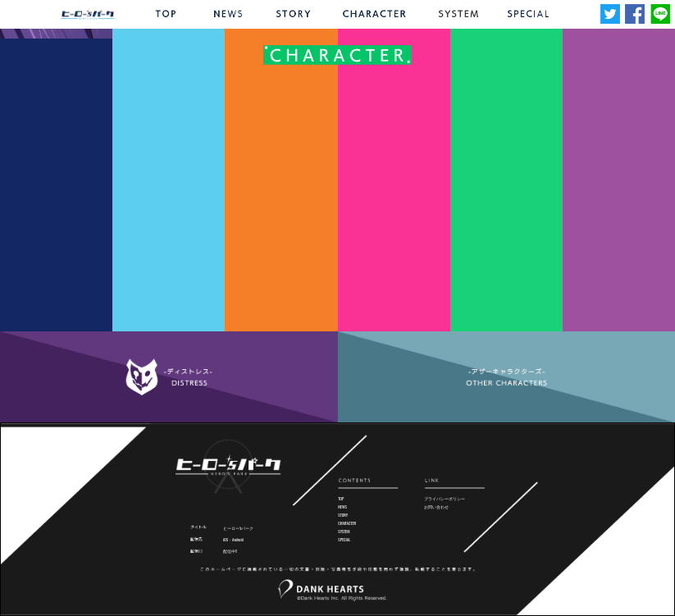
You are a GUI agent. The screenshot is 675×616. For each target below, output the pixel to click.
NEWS (342, 506)
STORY (343, 515)
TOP (341, 498)
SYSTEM (344, 531)
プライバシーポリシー (445, 498)
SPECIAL (344, 539)
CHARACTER (347, 523)
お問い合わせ (436, 506)
